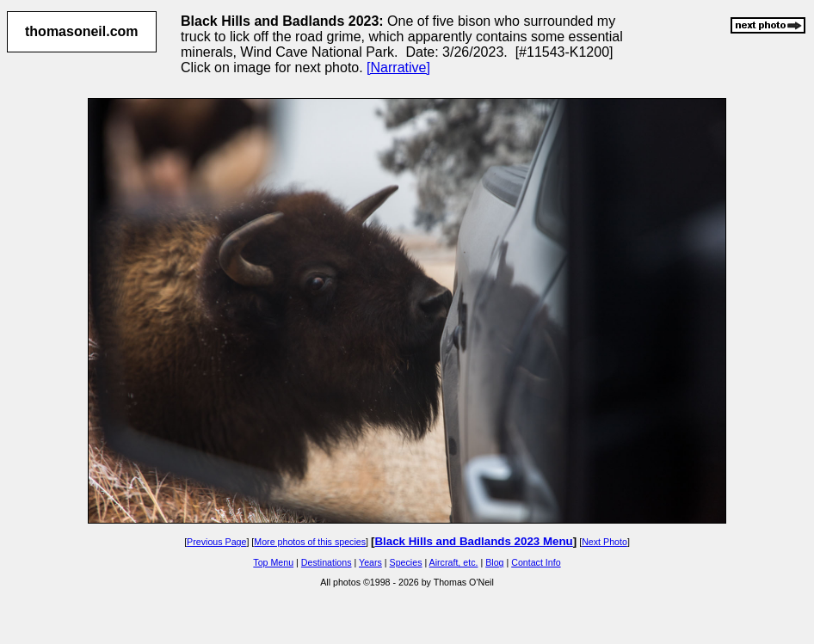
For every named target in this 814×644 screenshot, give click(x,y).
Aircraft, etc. (454, 562)
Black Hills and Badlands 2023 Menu (473, 541)
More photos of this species (310, 542)
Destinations (327, 562)
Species (406, 562)
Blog (494, 562)
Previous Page (216, 542)
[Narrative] (398, 67)
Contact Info (536, 562)
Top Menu (273, 562)
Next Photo (604, 542)
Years (370, 562)
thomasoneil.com (82, 31)
